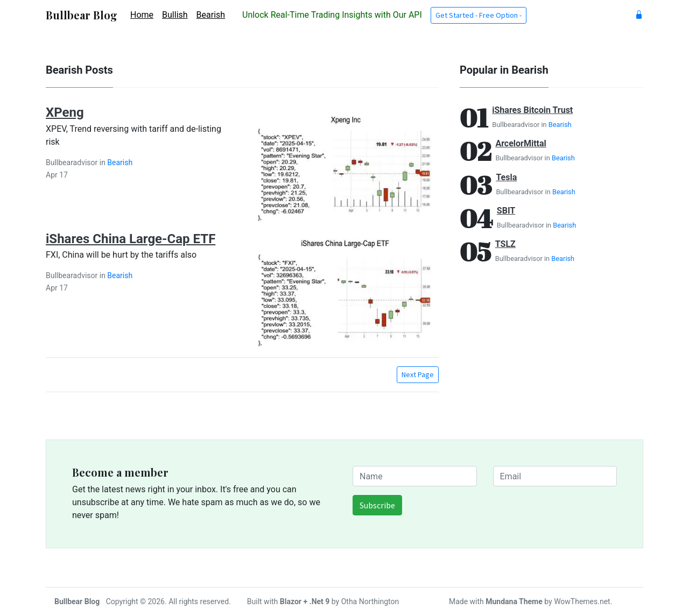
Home (142, 15)
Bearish (211, 15)
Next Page (418, 374)
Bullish (175, 15)
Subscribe (377, 505)
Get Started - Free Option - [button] (479, 15)
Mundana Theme (514, 601)
